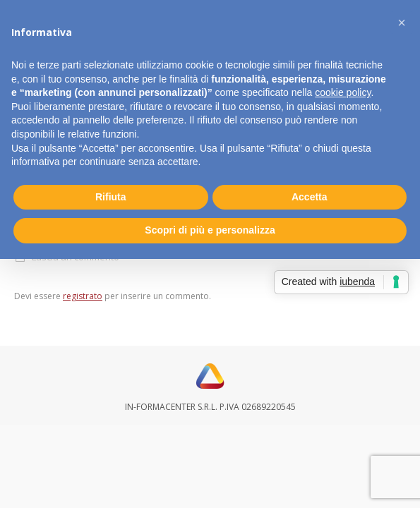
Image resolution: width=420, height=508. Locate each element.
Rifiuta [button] (111, 197)
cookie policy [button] (343, 92)
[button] (402, 23)
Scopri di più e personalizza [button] (210, 230)
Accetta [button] (310, 197)
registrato (83, 296)
